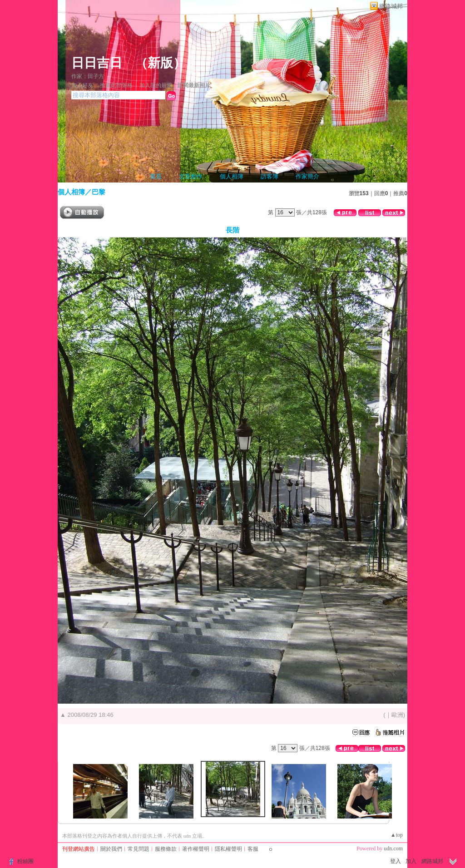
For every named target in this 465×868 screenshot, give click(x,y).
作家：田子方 (88, 76)
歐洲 (397, 715)
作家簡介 (307, 176)
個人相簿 (232, 176)
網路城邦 (391, 6)
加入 (411, 861)
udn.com (393, 848)
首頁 (156, 176)
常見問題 (139, 849)
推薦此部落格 (116, 85)
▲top (397, 835)
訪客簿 (270, 176)
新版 (160, 63)
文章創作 (191, 176)
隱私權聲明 (228, 849)
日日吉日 (97, 63)
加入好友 (82, 85)
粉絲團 (25, 861)
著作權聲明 (196, 849)
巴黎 (99, 192)
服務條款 (166, 849)
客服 (253, 849)
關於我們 (111, 849)
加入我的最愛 (156, 85)
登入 (396, 861)
